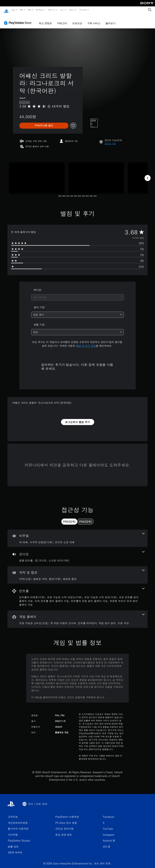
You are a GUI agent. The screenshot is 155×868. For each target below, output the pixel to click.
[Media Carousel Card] (37, 175)
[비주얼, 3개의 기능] (77, 535)
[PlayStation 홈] (6, 10)
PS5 (21, 10)
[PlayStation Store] (18, 19)
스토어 (71, 10)
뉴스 (62, 10)
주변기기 (51, 10)
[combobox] (77, 294)
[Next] (148, 175)
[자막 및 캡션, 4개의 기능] (77, 572)
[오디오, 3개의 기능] (77, 553)
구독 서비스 (94, 20)
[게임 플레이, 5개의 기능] (77, 616)
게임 (13, 10)
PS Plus (39, 10)
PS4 (29, 10)
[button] (110, 140)
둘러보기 (110, 20)
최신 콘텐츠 (45, 20)
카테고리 (62, 20)
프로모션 (77, 20)
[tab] (69, 518)
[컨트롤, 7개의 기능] (77, 594)
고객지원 (83, 10)
